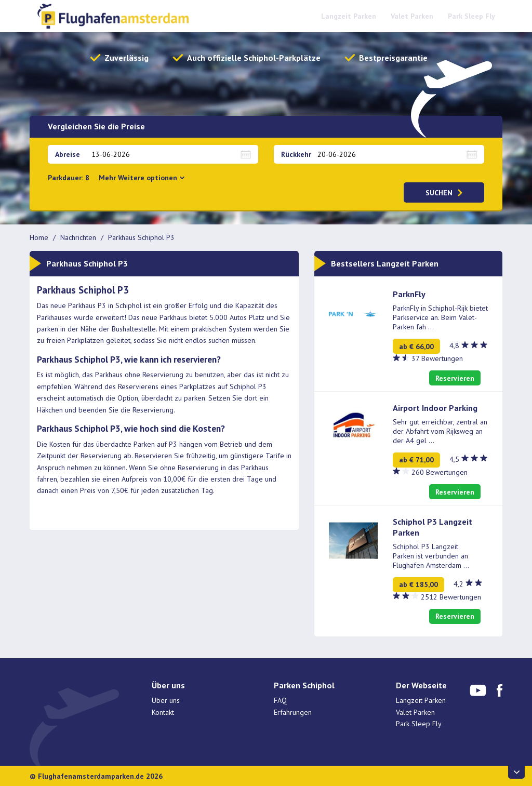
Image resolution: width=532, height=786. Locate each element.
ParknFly (409, 294)
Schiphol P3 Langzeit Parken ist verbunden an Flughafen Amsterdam (431, 556)
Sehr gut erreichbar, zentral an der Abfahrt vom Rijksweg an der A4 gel (440, 431)
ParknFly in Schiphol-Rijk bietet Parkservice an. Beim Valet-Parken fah (440, 317)
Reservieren (455, 378)
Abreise (68, 154)
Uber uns (166, 700)
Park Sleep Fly (471, 16)
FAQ (280, 700)
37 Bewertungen (437, 358)
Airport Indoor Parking (435, 408)
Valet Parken (412, 16)
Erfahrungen (293, 712)
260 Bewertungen (440, 472)
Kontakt (163, 712)
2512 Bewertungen (451, 597)
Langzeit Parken (349, 16)
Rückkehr (296, 154)
